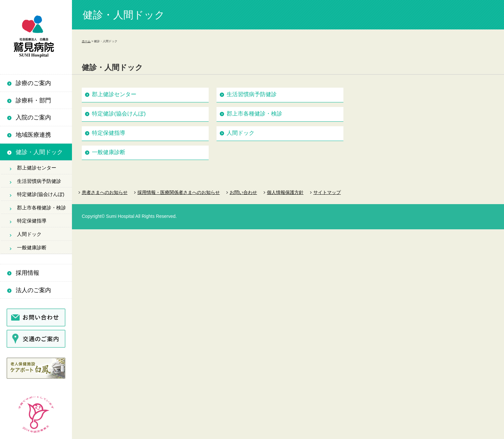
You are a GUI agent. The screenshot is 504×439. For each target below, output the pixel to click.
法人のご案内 (33, 290)
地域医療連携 (33, 135)
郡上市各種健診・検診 (42, 208)
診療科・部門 (33, 100)
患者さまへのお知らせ (105, 192)
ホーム (86, 41)
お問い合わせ (243, 192)
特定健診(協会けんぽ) (41, 194)
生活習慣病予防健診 (39, 181)
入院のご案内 (33, 117)
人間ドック (29, 234)
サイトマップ (327, 192)
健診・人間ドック (39, 152)
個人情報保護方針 (285, 192)
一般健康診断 (32, 248)
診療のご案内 (33, 83)
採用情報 (27, 273)
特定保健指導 (32, 221)
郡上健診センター (37, 168)
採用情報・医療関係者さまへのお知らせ (179, 192)
